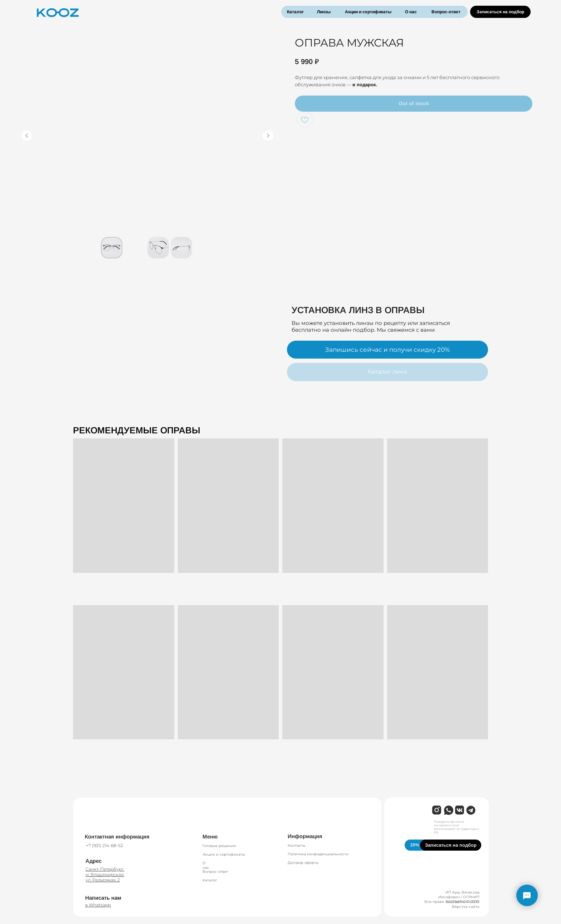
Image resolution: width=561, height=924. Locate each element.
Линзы (324, 12)
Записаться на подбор (500, 12)
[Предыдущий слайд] (27, 136)
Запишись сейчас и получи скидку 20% (387, 350)
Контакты (297, 845)
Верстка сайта (466, 907)
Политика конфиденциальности (318, 854)
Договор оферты (303, 863)
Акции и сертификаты (368, 12)
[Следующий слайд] (268, 136)
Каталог (295, 12)
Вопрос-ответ (446, 12)
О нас (411, 12)
